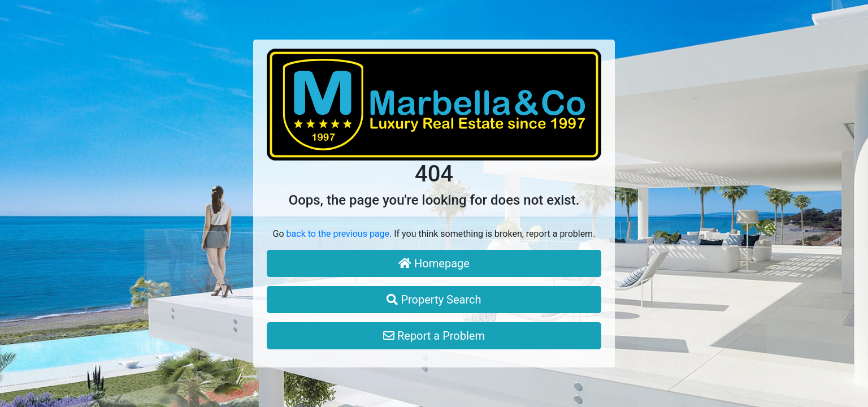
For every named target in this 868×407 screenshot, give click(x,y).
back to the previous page (338, 234)
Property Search (434, 300)
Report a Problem (434, 336)
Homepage (434, 263)
